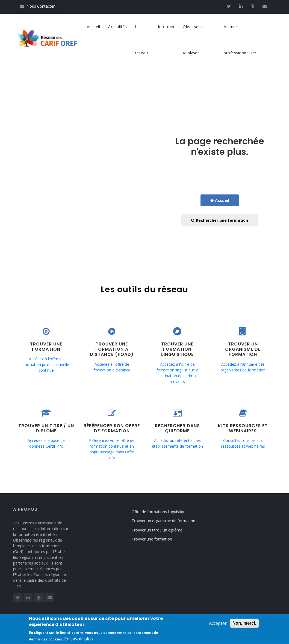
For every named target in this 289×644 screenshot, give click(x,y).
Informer (166, 27)
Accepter (218, 627)
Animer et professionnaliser (240, 40)
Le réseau (141, 40)
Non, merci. (244, 626)
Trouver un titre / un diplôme (162, 530)
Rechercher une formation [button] (220, 220)
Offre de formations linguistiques (165, 512)
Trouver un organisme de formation (168, 521)
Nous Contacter (37, 6)
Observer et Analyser (194, 40)
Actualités (117, 27)
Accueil (94, 27)
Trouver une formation (157, 539)
